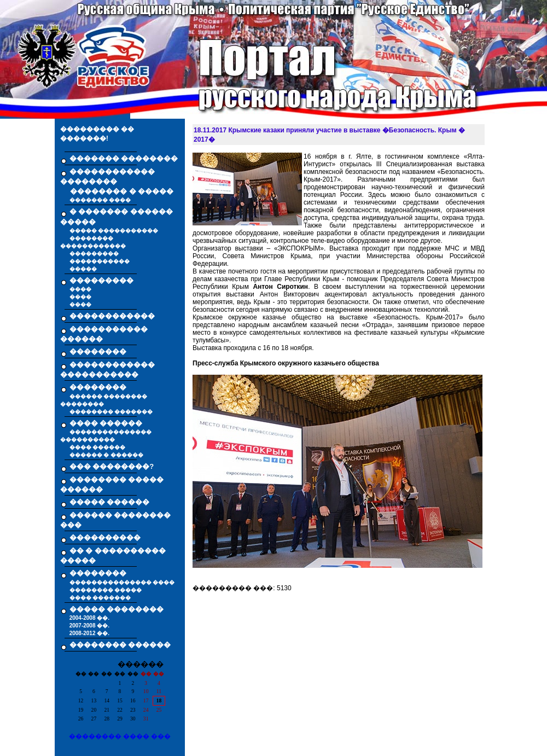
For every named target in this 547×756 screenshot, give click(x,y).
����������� (100, 261)
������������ (112, 316)
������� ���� (100, 200)
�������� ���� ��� (120, 736)
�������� (98, 351)
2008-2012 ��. (89, 633)
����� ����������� (114, 231)
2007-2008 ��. (89, 626)
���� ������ (98, 447)
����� (83, 269)
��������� (94, 254)
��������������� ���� (122, 582)
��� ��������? (112, 466)
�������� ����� (106, 590)
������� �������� (124, 158)
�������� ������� (111, 412)
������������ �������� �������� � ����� (117, 182)
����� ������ (110, 502)
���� (80, 289)
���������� (105, 537)
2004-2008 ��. (89, 618)
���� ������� (100, 598)
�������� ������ (120, 645)
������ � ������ (107, 455)
